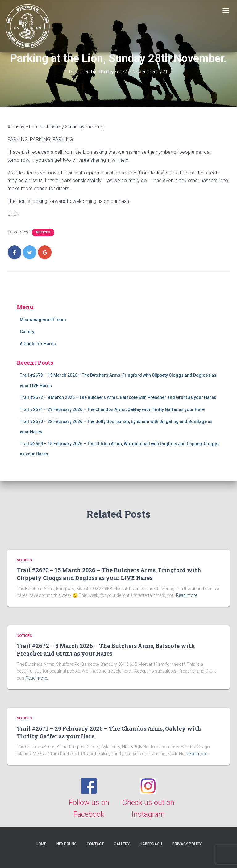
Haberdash (151, 844)
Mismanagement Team (43, 320)
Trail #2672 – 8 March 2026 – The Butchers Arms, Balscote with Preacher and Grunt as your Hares (118, 397)
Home (41, 844)
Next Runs (67, 844)
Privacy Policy (187, 844)
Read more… (188, 595)
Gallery (27, 332)
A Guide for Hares (38, 344)
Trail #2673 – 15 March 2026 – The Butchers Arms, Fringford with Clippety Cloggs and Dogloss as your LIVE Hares (109, 574)
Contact (95, 844)
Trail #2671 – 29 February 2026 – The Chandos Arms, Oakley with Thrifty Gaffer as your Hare (112, 409)
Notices (43, 232)
